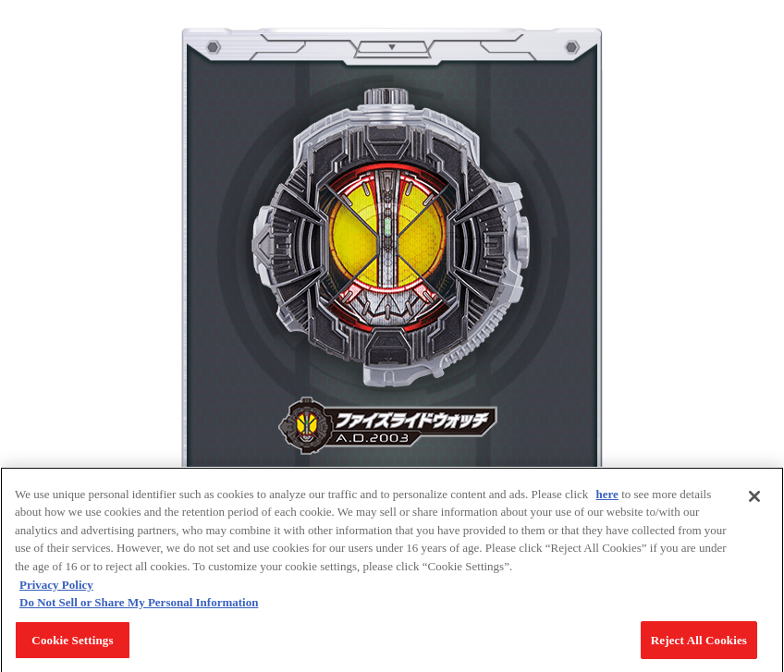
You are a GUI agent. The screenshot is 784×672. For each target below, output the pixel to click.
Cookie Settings (72, 644)
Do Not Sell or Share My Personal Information (139, 606)
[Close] (754, 500)
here (607, 498)
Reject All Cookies (699, 644)
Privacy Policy (56, 588)
